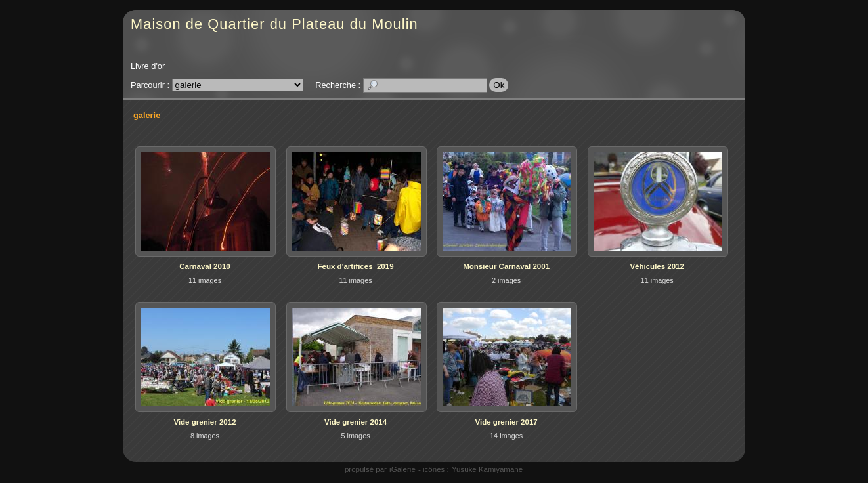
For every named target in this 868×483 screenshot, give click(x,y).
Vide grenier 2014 (356, 422)
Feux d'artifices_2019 (356, 266)
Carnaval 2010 (205, 266)
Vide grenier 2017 (507, 422)
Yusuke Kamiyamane (487, 469)
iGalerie (402, 469)
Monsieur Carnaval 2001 (506, 266)
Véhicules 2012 (657, 266)
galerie (147, 115)
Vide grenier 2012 (205, 422)
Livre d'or (148, 66)
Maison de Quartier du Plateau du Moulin (274, 24)
